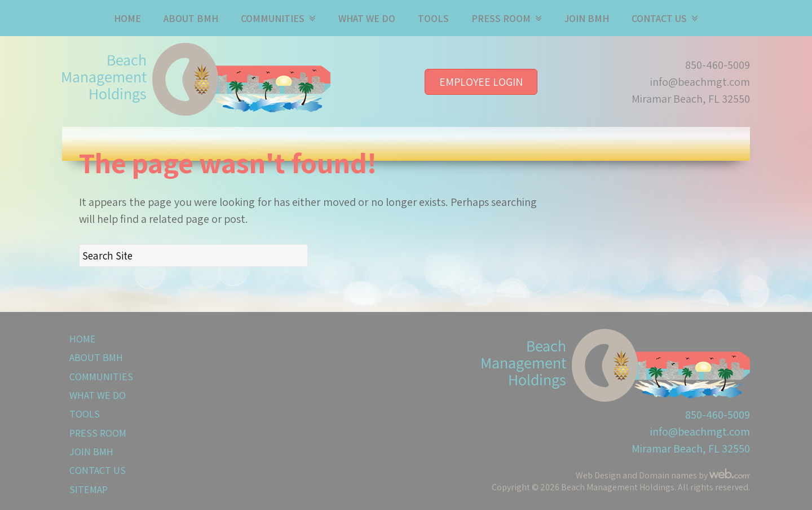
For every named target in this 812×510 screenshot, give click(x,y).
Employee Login (481, 82)
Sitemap (89, 489)
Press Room (501, 18)
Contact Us (659, 18)
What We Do (367, 18)
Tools (433, 18)
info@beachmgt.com (700, 82)
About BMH (191, 18)
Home (127, 18)
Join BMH (587, 18)
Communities (273, 18)
